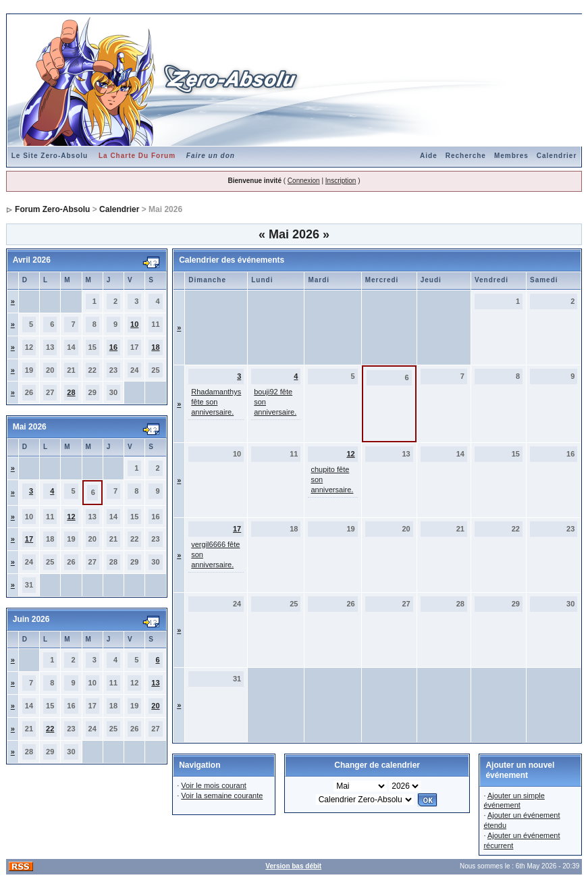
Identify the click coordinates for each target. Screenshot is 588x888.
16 (113, 347)
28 (71, 392)
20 (155, 706)
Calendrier (557, 156)
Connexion (304, 181)
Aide (429, 156)
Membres (511, 156)
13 (155, 683)
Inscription (341, 181)
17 (29, 539)
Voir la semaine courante (222, 795)
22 (50, 729)
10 (134, 324)
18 (155, 347)
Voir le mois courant (214, 785)
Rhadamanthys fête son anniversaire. (216, 402)
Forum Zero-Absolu (52, 209)
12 (71, 517)
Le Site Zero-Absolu (50, 156)
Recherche (466, 156)
